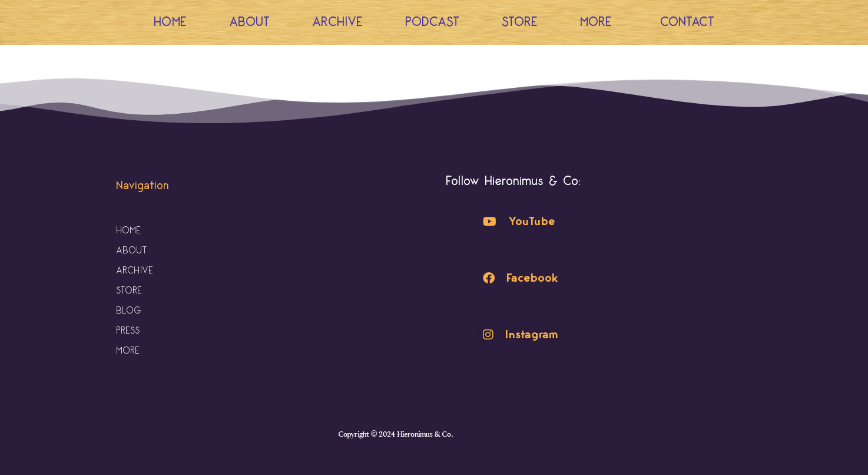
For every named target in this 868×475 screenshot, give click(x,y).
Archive (337, 22)
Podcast (432, 22)
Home (170, 22)
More (599, 22)
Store (520, 22)
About (249, 22)
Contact (687, 22)
